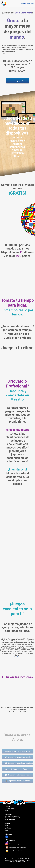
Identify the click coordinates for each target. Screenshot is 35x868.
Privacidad (18, 862)
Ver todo (17, 657)
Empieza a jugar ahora (17, 81)
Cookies (24, 862)
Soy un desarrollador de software (14, 818)
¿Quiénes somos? (10, 809)
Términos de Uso (20, 860)
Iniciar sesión (31, 3)
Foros (7, 830)
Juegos (7, 827)
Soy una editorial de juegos (12, 816)
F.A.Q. (7, 810)
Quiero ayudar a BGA (11, 819)
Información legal (10, 860)
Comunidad (8, 829)
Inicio (7, 825)
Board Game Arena (10, 859)
